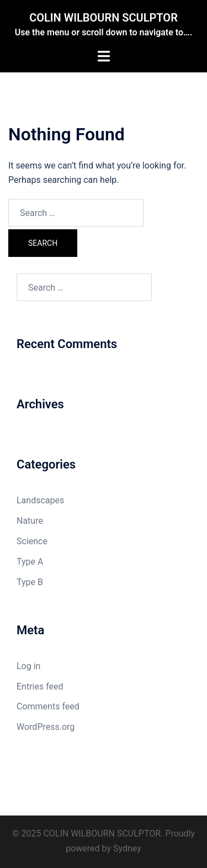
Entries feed (40, 686)
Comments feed (48, 706)
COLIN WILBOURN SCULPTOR (104, 18)
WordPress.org (46, 727)
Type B (30, 582)
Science (32, 541)
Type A (30, 562)
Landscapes (40, 500)
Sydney (127, 848)
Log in (28, 666)
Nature (30, 521)
